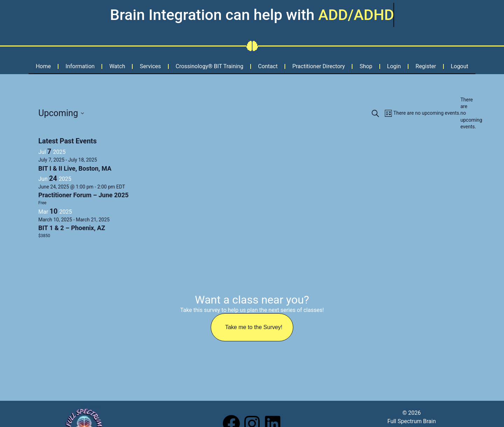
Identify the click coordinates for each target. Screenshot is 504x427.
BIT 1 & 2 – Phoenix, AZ (72, 228)
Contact (268, 66)
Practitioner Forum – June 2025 (84, 195)
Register (426, 66)
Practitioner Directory (318, 66)
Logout (460, 66)
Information (80, 66)
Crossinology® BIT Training (209, 66)
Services (150, 66)
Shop (366, 66)
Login (394, 66)
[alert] (463, 113)
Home (43, 66)
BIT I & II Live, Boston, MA (75, 168)
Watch (117, 66)
